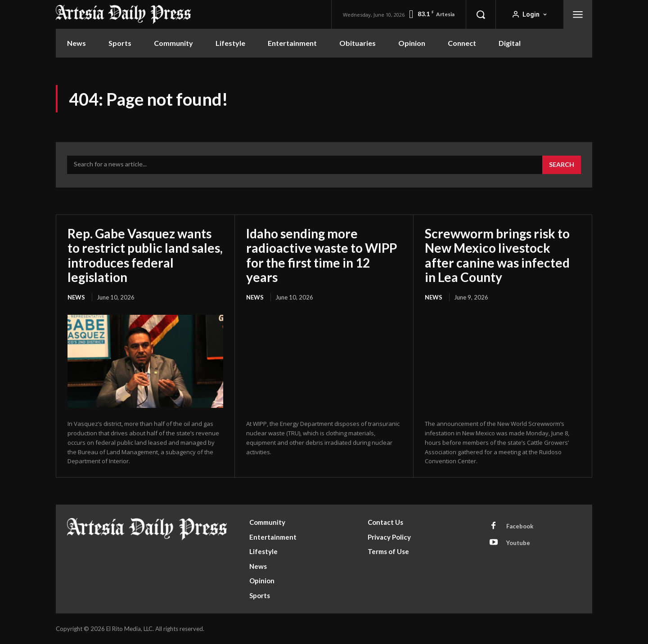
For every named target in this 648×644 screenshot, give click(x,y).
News (76, 297)
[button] (481, 14)
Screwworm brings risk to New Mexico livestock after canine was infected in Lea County (497, 255)
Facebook (520, 526)
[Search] (562, 165)
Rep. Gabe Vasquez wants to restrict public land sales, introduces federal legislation (145, 255)
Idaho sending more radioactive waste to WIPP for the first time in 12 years (322, 255)
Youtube (518, 543)
